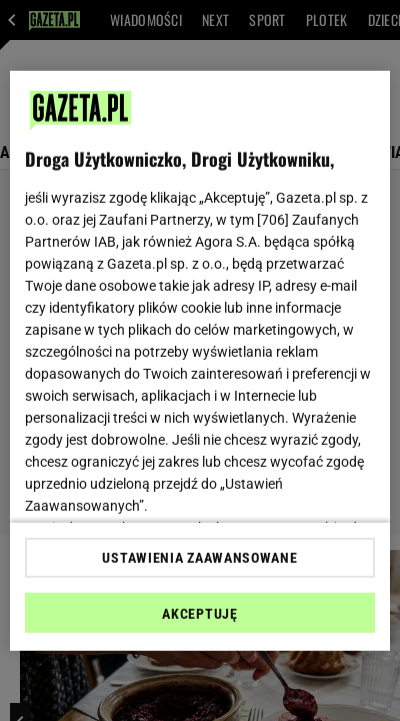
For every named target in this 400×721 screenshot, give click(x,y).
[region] (200, 360)
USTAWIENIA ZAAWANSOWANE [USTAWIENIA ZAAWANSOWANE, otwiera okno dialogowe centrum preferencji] (199, 558)
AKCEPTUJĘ (199, 614)
